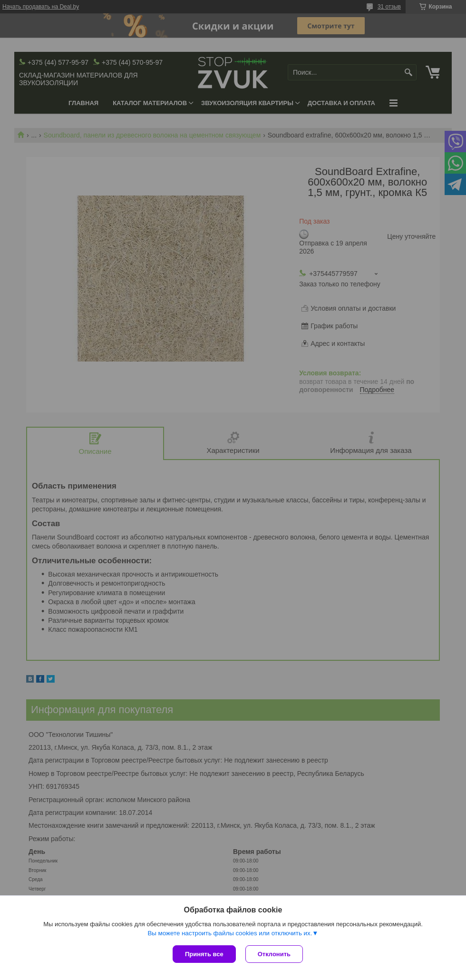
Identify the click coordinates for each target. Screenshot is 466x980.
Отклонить (274, 954)
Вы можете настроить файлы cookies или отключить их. (230, 933)
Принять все (204, 954)
